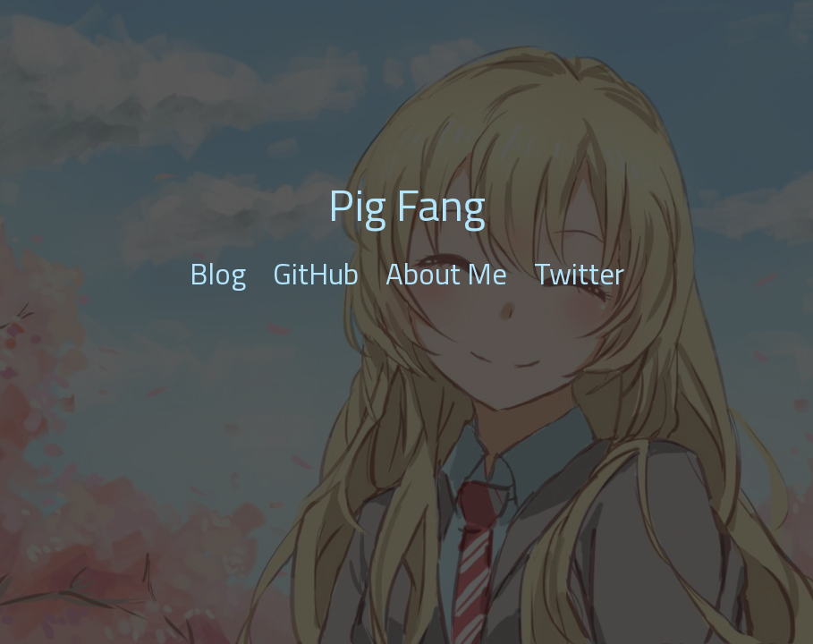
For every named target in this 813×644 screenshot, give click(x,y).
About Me (446, 274)
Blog (218, 274)
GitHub (316, 274)
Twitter (579, 274)
